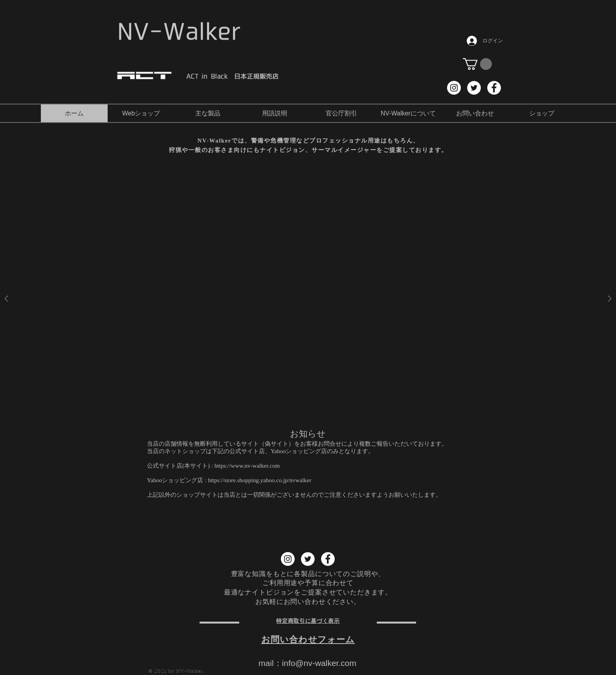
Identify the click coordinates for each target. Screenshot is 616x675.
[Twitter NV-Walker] (474, 88)
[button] (477, 64)
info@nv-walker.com (319, 663)
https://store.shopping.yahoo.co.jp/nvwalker (259, 480)
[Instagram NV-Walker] (454, 88)
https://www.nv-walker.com (247, 466)
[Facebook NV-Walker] (494, 88)
